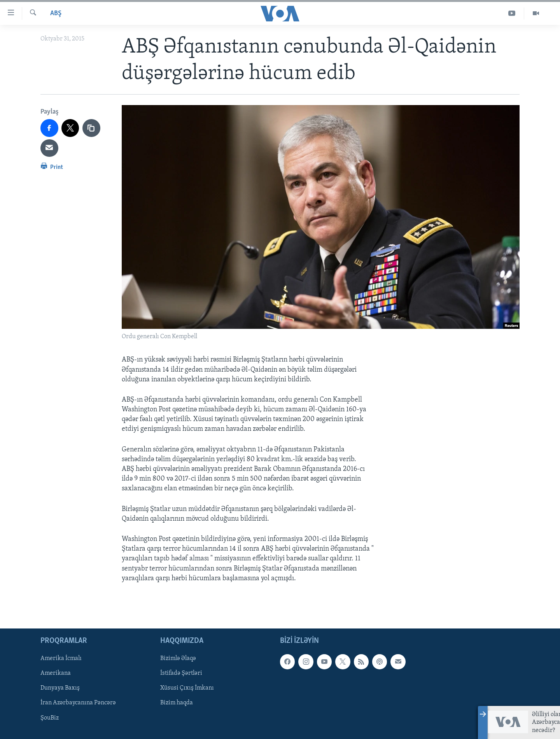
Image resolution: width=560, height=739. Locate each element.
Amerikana (56, 673)
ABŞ (56, 13)
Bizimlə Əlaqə (178, 658)
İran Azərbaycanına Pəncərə (78, 703)
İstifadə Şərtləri (181, 673)
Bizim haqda (177, 703)
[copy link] (91, 128)
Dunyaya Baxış (60, 688)
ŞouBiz (50, 718)
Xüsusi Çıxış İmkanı (187, 688)
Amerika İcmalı (61, 658)
